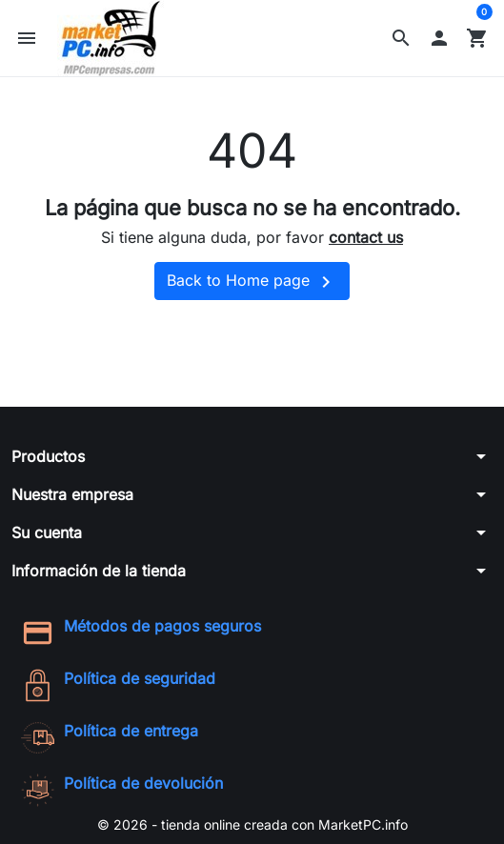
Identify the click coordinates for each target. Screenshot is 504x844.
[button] (401, 38)
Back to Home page (252, 282)
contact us (366, 237)
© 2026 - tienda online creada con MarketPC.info (252, 824)
